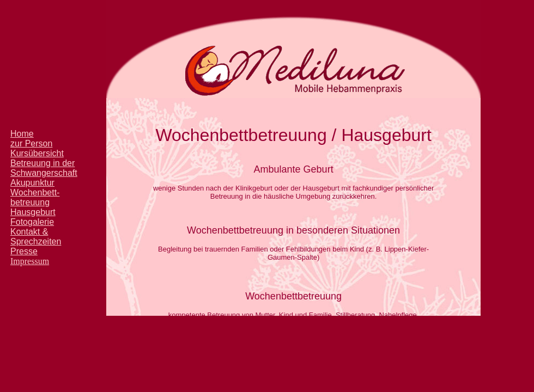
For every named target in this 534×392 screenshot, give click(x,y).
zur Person (31, 143)
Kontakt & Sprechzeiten (36, 237)
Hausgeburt (33, 212)
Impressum (30, 261)
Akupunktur (32, 183)
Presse (24, 251)
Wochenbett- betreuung (35, 197)
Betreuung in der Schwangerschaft (44, 168)
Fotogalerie (32, 222)
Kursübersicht (37, 153)
